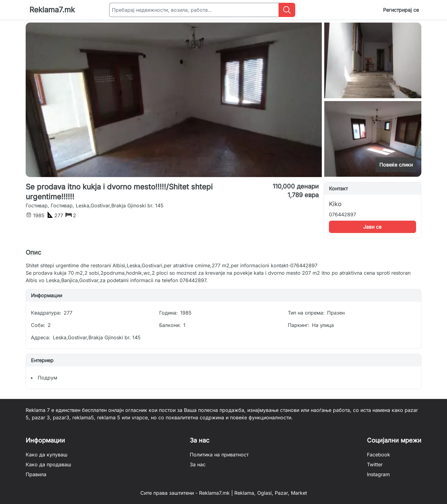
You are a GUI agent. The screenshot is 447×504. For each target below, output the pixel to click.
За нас (198, 464)
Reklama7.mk (52, 10)
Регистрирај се (401, 10)
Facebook (379, 455)
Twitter (375, 464)
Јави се (372, 227)
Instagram (378, 474)
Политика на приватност (219, 455)
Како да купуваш (47, 455)
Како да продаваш (48, 464)
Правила (36, 474)
